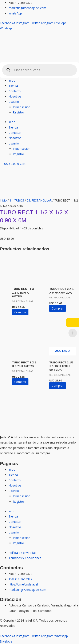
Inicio (12, 80)
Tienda (13, 86)
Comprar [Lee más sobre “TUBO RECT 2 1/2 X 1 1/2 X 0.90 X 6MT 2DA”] (58, 386)
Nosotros (15, 96)
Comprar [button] (20, 312)
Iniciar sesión (22, 107)
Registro (19, 112)
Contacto (15, 91)
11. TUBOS (17, 200)
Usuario (14, 102)
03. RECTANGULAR (39, 200)
